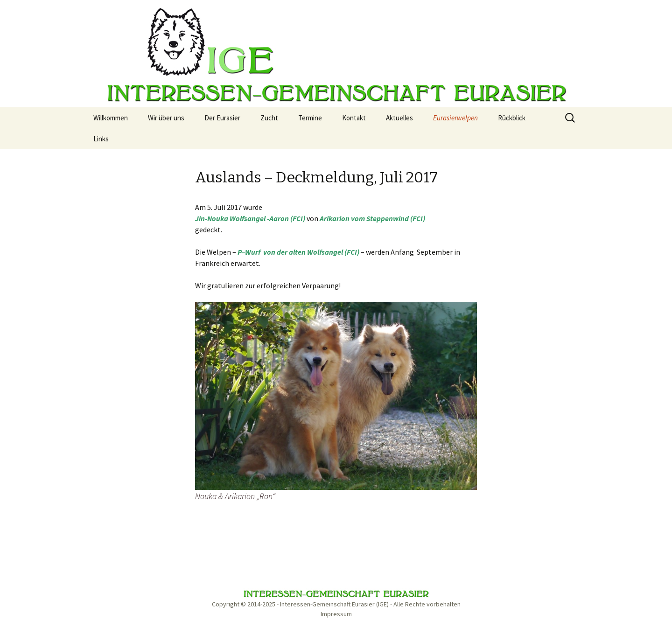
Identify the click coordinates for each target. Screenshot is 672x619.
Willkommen (111, 118)
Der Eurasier (222, 118)
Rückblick (512, 118)
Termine (310, 118)
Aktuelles (399, 118)
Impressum (336, 614)
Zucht (269, 118)
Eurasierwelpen (455, 118)
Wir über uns (166, 118)
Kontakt (354, 118)
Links (101, 139)
